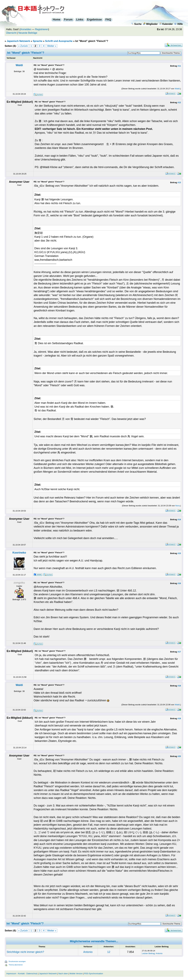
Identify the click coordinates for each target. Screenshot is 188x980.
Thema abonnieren (16, 965)
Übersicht (11, 33)
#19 (179, 718)
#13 (179, 182)
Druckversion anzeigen (17, 961)
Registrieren (42, 29)
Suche (136, 24)
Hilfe (178, 24)
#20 (179, 756)
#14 (179, 519)
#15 (179, 553)
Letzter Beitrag (148, 953)
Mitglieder (150, 24)
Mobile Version (76, 974)
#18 (179, 686)
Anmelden (26, 29)
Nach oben (63, 974)
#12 (179, 102)
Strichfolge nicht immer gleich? (25, 952)
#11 (179, 66)
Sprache (38, 41)
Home (57, 20)
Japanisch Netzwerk (18, 41)
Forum (68, 20)
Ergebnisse (94, 20)
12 (109, 952)
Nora (177, 506)
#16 (179, 583)
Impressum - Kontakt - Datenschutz (22, 974)
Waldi (19, 65)
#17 (179, 652)
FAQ (108, 20)
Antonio (88, 952)
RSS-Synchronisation (94, 974)
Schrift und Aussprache (59, 41)
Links (80, 20)
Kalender (166, 24)
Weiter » (52, 46)
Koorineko (19, 553)
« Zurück (23, 46)
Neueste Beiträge (28, 33)
